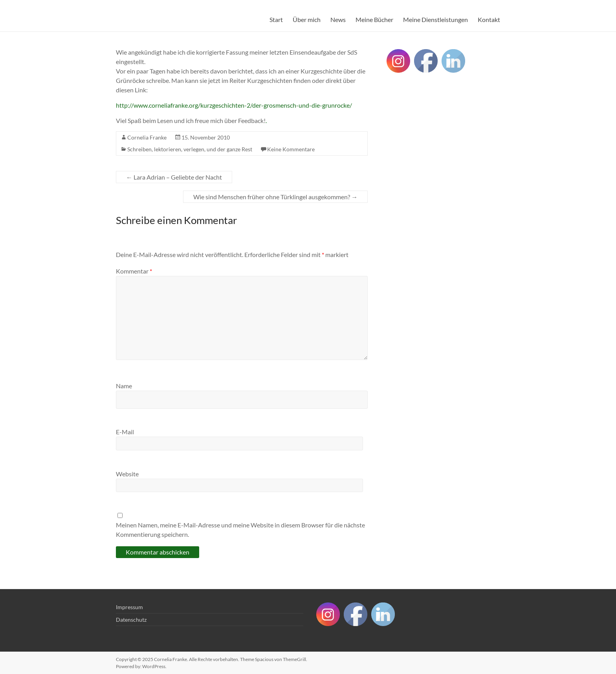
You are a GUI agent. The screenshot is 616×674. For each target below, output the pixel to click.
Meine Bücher (374, 19)
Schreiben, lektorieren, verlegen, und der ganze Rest (190, 149)
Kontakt (489, 19)
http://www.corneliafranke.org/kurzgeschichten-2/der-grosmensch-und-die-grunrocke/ (234, 105)
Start (276, 19)
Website (127, 474)
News (338, 19)
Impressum (129, 607)
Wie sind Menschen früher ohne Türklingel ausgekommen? (275, 197)
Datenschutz (131, 620)
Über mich (307, 19)
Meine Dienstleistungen (435, 19)
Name (124, 386)
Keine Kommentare (291, 149)
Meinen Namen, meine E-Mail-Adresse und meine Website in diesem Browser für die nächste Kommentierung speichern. (240, 530)
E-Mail (125, 432)
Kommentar (134, 271)
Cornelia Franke (147, 137)
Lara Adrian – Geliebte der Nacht (174, 177)
